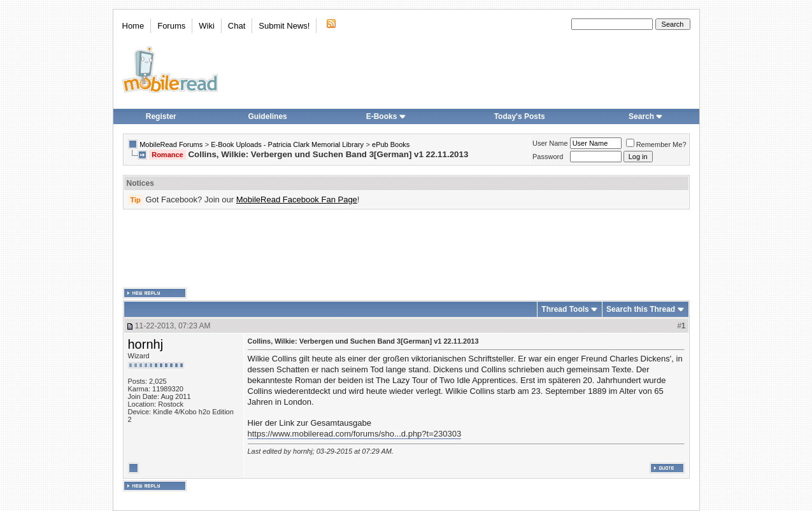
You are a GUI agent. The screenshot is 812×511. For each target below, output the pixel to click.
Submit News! (284, 26)
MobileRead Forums (171, 144)
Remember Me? (656, 144)
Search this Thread (641, 309)
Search (646, 116)
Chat (237, 26)
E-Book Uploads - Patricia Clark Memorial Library (287, 144)
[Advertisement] (406, 249)
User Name (550, 143)
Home (133, 26)
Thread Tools (565, 309)
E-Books (386, 116)
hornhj (146, 344)
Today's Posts (520, 116)
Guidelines (267, 116)
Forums (171, 26)
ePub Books (391, 144)
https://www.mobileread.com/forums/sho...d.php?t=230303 (355, 434)
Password (548, 157)
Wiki (207, 26)
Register (161, 116)
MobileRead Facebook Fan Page (297, 199)
